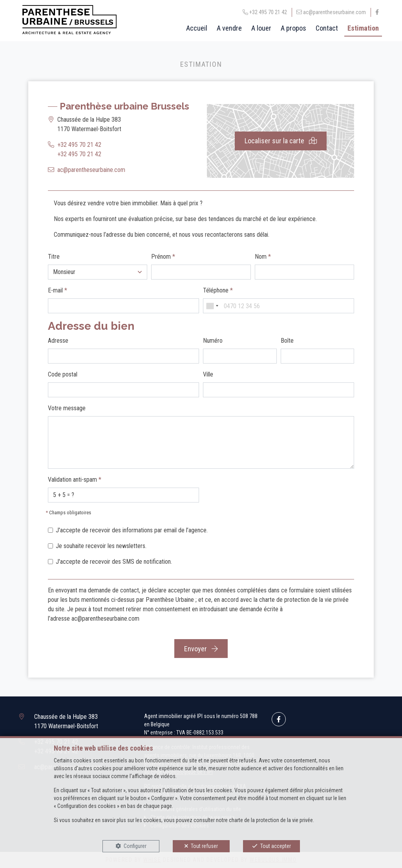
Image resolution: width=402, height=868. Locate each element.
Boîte (287, 341)
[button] (98, 272)
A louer (261, 28)
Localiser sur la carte (281, 141)
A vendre (229, 28)
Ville (208, 374)
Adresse (58, 341)
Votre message (67, 408)
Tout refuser (204, 846)
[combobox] (212, 306)
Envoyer (201, 649)
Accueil (197, 28)
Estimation (363, 28)
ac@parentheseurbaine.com (91, 170)
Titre (54, 257)
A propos (293, 28)
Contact (327, 28)
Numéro (213, 341)
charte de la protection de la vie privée (271, 820)
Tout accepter (276, 846)
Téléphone (218, 290)
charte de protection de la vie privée (304, 600)
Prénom (163, 257)
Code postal (63, 374)
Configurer (135, 846)
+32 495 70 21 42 (79, 145)
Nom (263, 257)
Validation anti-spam (75, 480)
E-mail (58, 290)
